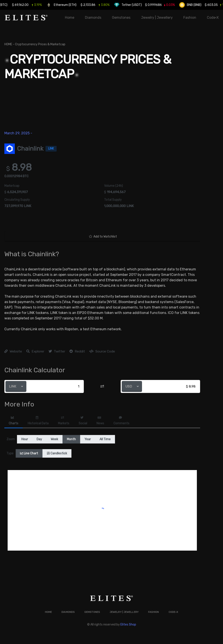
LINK (13, 386)
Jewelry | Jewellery (157, 18)
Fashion (190, 18)
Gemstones (121, 18)
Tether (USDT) (147, 5)
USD (129, 386)
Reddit (77, 351)
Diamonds (93, 18)
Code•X (213, 18)
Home (70, 18)
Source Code (102, 351)
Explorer (35, 351)
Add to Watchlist (103, 237)
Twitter (57, 351)
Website (13, 351)
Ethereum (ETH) (80, 5)
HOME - (10, 45)
